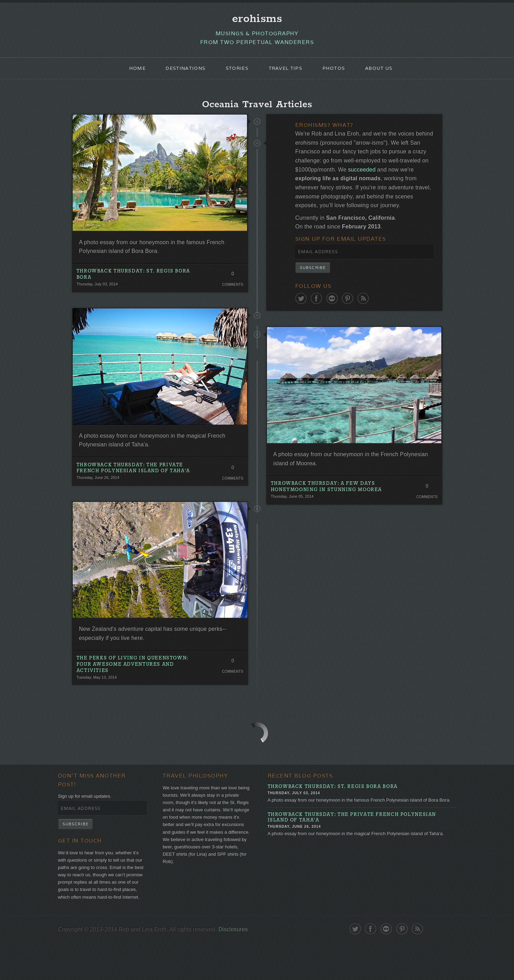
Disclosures (243, 967)
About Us (385, 72)
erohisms (257, 20)
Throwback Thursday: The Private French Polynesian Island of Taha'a (137, 481)
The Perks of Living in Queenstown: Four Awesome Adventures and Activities (137, 681)
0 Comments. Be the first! (232, 284)
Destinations (181, 72)
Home (131, 72)
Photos (338, 72)
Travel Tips (287, 72)
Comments (232, 293)
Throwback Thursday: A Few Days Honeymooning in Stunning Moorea (331, 515)
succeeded (418, 179)
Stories (236, 72)
